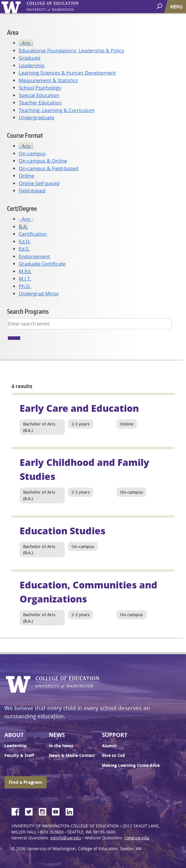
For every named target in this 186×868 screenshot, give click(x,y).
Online (26, 176)
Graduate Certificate (42, 264)
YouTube (58, 811)
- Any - (26, 43)
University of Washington (12, 7)
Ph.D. (25, 286)
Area (13, 32)
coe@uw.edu (137, 838)
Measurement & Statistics (48, 80)
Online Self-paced (39, 183)
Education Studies (63, 531)
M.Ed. (25, 271)
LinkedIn (71, 811)
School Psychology (40, 88)
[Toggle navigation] (177, 7)
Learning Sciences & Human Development (67, 73)
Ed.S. (24, 249)
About (14, 735)
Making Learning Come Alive (131, 765)
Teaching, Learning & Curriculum (57, 110)
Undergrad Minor (39, 293)
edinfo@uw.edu (66, 838)
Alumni (109, 746)
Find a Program (25, 782)
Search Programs (28, 311)
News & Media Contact (72, 755)
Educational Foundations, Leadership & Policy (71, 50)
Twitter (31, 811)
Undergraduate (36, 117)
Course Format (25, 135)
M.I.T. (25, 279)
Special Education (39, 95)
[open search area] (160, 6)
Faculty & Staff (19, 755)
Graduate (30, 58)
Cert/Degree (22, 208)
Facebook (18, 811)
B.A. (23, 227)
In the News (61, 746)
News (57, 735)
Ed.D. (25, 241)
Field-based (32, 191)
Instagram (45, 811)
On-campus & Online (43, 161)
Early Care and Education (79, 408)
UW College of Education (63, 7)
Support (115, 735)
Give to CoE (114, 755)
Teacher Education (40, 103)
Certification (33, 234)
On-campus (32, 153)
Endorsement (34, 256)
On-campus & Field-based (48, 168)
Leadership (32, 65)
